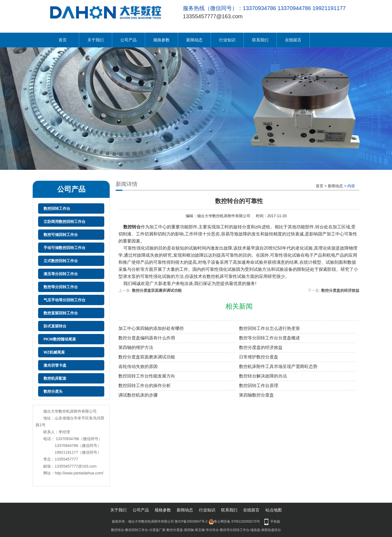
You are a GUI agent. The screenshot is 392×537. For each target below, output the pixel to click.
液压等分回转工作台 (61, 274)
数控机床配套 (55, 378)
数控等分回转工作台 (61, 287)
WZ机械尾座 (54, 352)
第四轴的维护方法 (136, 347)
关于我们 (96, 40)
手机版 (275, 521)
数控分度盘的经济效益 (340, 290)
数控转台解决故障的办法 (263, 376)
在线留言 (293, 40)
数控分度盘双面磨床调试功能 (157, 290)
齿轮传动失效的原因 (138, 366)
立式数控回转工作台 (61, 261)
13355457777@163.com (213, 16)
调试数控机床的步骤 (138, 395)
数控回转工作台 (57, 208)
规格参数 (161, 40)
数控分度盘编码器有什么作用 (147, 338)
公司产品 (128, 40)
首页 (63, 40)
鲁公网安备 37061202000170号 (234, 521)
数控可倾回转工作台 (61, 235)
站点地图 (274, 510)
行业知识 (227, 40)
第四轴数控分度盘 (256, 395)
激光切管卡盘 (55, 365)
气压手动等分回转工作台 (65, 300)
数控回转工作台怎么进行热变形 (269, 328)
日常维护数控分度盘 (259, 357)
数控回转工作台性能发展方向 (147, 376)
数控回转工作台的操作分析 (145, 386)
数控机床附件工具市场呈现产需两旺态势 (278, 366)
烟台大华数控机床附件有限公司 (224, 216)
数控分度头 (53, 391)
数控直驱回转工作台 (61, 313)
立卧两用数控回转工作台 (65, 222)
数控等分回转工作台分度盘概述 (269, 338)
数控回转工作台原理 (259, 386)
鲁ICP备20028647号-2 (191, 521)
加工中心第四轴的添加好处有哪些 (151, 328)
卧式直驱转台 (55, 326)
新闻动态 (194, 40)
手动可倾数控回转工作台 (65, 248)
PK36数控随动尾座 (60, 339)
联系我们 (260, 40)
